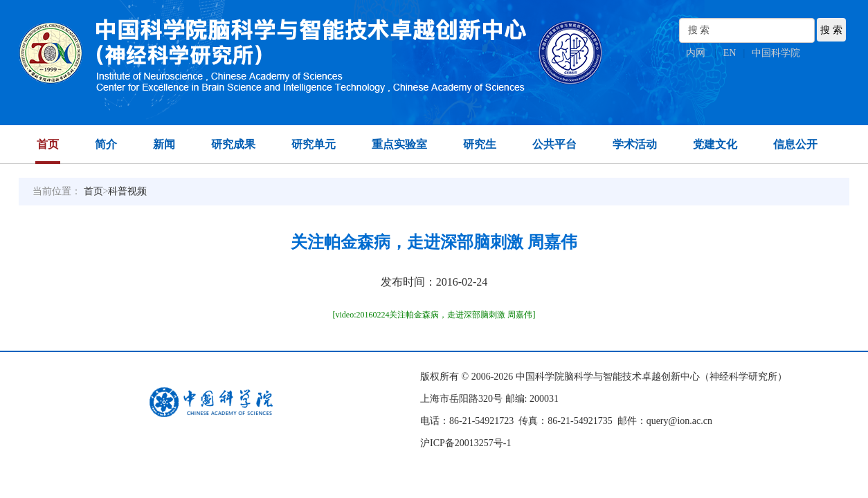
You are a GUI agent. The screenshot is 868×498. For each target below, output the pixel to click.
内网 (696, 53)
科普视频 (127, 191)
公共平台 (554, 144)
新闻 (164, 144)
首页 (48, 144)
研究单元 (314, 144)
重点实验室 (399, 144)
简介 (106, 144)
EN (730, 53)
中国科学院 (776, 53)
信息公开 (795, 144)
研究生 (480, 144)
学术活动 (635, 144)
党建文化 (715, 144)
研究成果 (233, 144)
